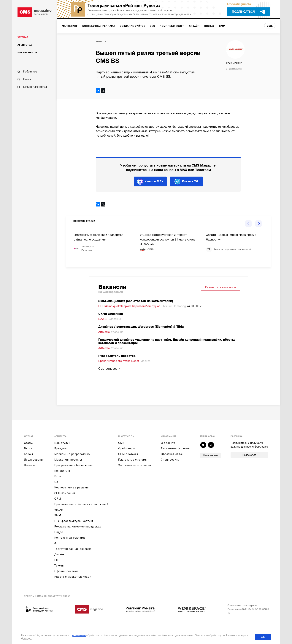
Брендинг (61, 448)
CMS (121, 443)
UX (56, 482)
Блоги (28, 448)
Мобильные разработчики (72, 454)
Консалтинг (62, 471)
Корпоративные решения (72, 488)
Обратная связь (172, 454)
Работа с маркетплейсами (73, 577)
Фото (58, 543)
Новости (30, 465)
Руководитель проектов (117, 356)
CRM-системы (128, 454)
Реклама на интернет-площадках (78, 527)
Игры (58, 476)
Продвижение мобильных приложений (81, 504)
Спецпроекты (170, 460)
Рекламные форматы (176, 448)
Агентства (25, 45)
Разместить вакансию (220, 287)
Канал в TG (186, 182)
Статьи (29, 443)
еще (270, 26)
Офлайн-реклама (66, 571)
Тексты (59, 566)
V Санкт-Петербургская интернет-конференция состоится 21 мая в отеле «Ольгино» (168, 240)
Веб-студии (62, 443)
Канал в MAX (150, 182)
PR (56, 560)
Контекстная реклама (70, 538)
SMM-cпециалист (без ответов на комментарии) (136, 301)
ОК (263, 637)
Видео (59, 532)
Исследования (34, 460)
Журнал (23, 37)
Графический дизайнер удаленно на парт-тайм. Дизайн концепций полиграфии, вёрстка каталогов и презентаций (167, 341)
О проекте (168, 443)
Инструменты (27, 53)
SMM (58, 515)
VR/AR (59, 510)
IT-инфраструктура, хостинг (74, 521)
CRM (58, 499)
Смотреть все (108, 369)
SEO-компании (65, 493)
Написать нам (211, 455)
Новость (101, 42)
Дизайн (59, 554)
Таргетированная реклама (73, 549)
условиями (79, 635)
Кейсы (28, 454)
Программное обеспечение (74, 465)
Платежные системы (133, 460)
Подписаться (249, 455)
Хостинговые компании (135, 465)
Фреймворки (127, 448)
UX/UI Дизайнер (111, 314)
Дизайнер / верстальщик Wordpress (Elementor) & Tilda (141, 327)
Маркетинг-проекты (68, 460)
